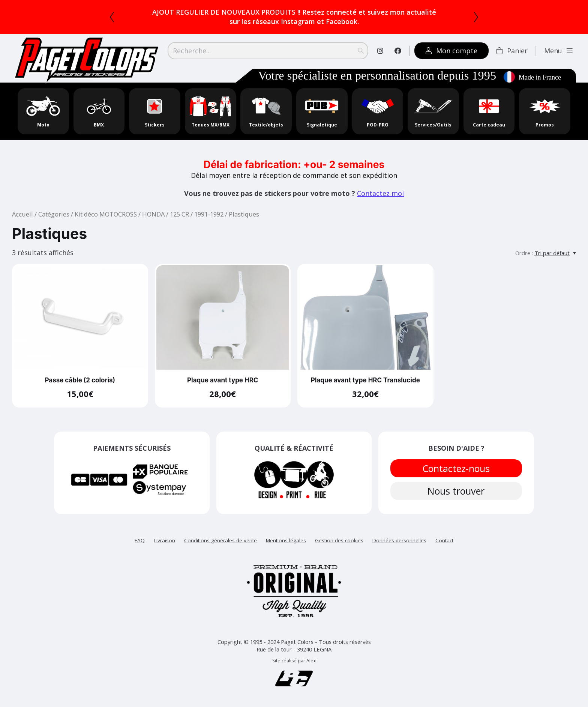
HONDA (153, 214)
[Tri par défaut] (555, 253)
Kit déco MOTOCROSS (106, 214)
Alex (311, 661)
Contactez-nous (456, 468)
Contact (444, 540)
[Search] (268, 51)
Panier (512, 51)
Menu (558, 51)
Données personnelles (399, 540)
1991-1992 (209, 214)
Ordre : (524, 253)
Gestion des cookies (339, 540)
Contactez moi (380, 193)
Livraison (164, 540)
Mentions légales (286, 540)
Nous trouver (456, 491)
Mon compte (451, 51)
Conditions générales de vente (220, 540)
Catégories (54, 214)
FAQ (140, 540)
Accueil (22, 214)
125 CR (179, 214)
